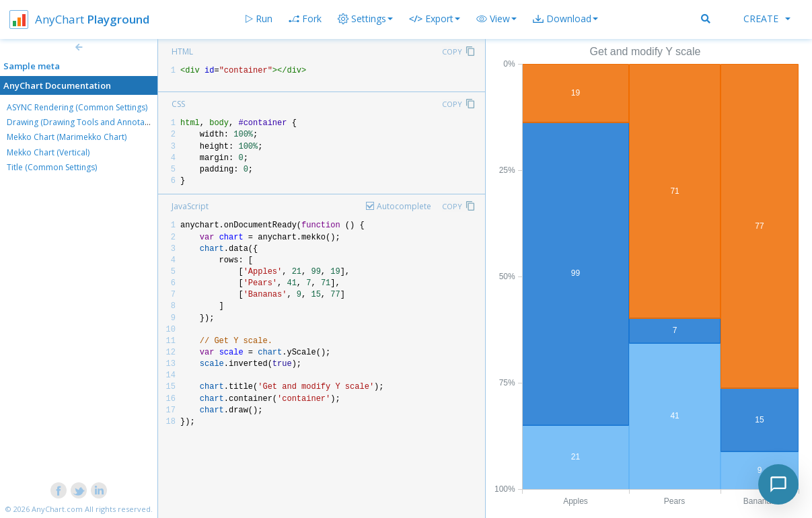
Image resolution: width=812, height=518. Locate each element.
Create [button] (767, 18)
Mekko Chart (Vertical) (48, 152)
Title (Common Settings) (52, 167)
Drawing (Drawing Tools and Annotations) (86, 122)
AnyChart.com (57, 509)
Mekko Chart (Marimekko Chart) (67, 137)
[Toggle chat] (778, 484)
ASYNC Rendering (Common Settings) (77, 107)
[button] (496, 19)
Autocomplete (404, 206)
